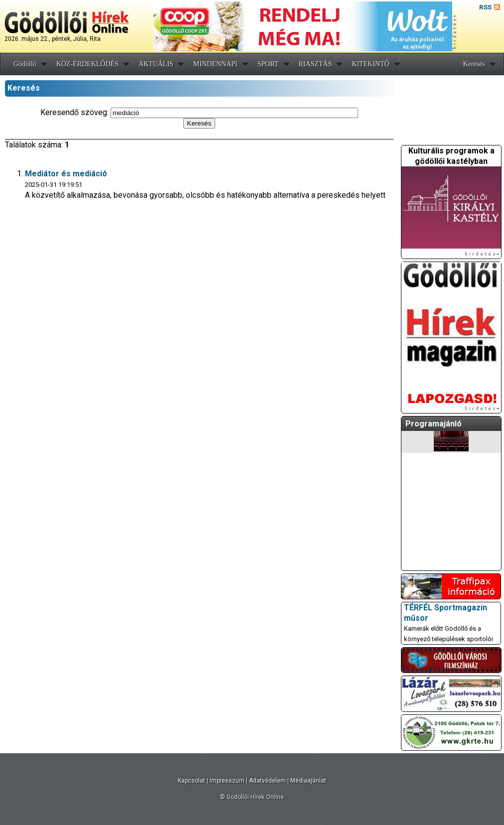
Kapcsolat (191, 781)
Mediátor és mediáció (66, 174)
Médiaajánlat (308, 781)
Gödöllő (25, 64)
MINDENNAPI (215, 64)
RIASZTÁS (315, 64)
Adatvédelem (267, 781)
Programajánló (434, 424)
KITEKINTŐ (370, 64)
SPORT (268, 64)
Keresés (474, 64)
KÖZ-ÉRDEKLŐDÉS (87, 64)
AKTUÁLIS (156, 64)
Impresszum (227, 781)
